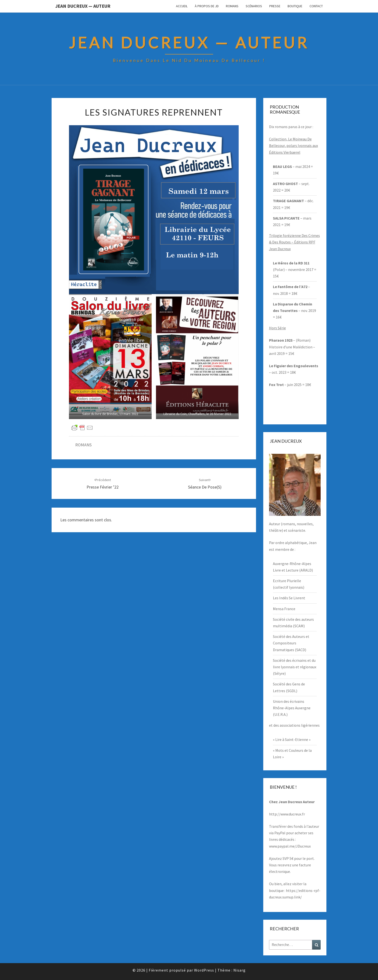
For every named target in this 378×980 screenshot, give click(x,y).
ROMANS (83, 445)
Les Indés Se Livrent (289, 598)
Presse (275, 6)
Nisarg (240, 970)
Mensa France (284, 609)
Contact (316, 6)
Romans (232, 6)
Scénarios (254, 6)
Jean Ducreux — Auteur (83, 6)
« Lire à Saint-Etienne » (292, 739)
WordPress (204, 970)
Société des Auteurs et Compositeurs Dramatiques (291, 643)
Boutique (295, 6)
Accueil (182, 6)
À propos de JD (207, 6)
